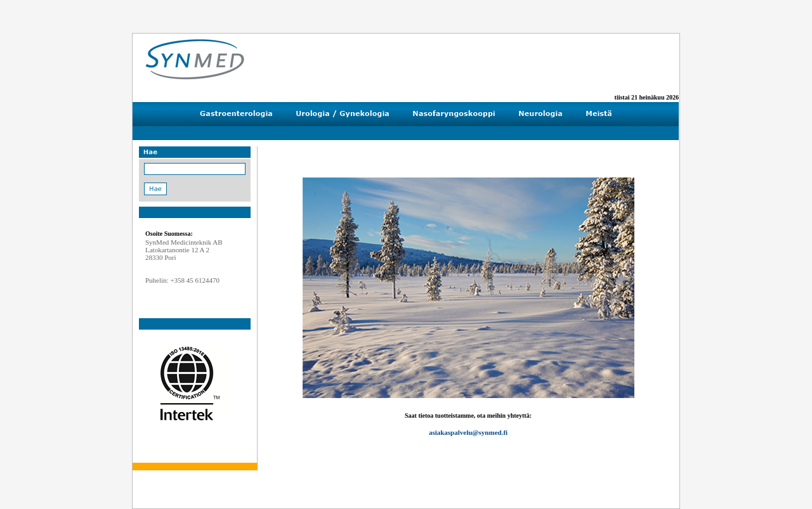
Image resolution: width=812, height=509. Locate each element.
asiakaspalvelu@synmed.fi (468, 432)
